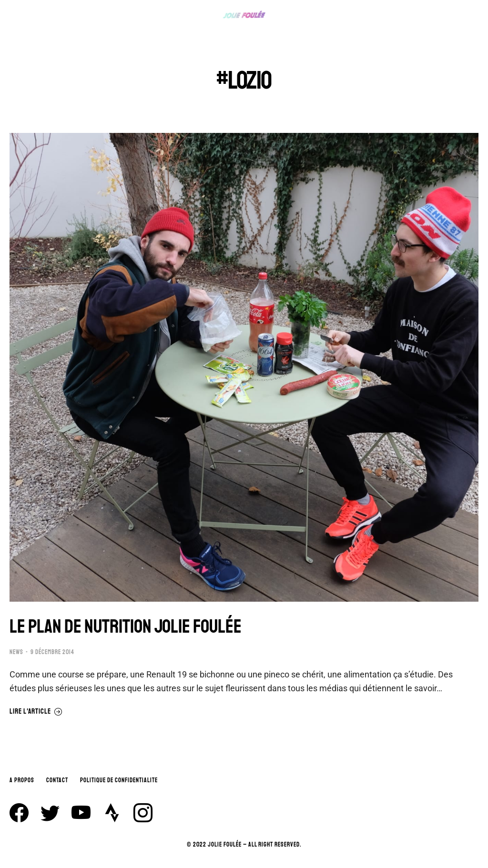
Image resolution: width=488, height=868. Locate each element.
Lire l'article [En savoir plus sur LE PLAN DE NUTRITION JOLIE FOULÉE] (36, 712)
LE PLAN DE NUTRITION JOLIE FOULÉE (126, 626)
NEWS (16, 652)
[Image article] (244, 367)
